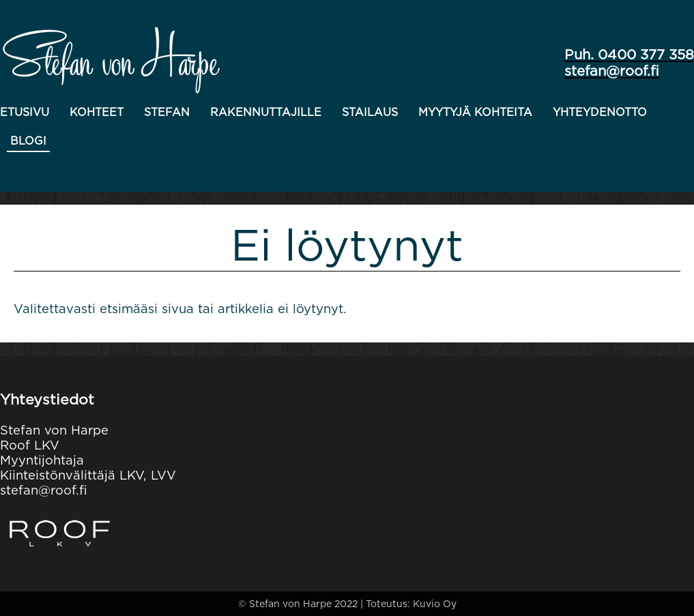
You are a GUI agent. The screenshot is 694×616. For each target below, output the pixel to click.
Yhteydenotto (600, 112)
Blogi (28, 141)
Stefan (167, 112)
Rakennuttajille (266, 112)
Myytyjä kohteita (475, 112)
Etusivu (25, 112)
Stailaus (370, 112)
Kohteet (97, 112)
